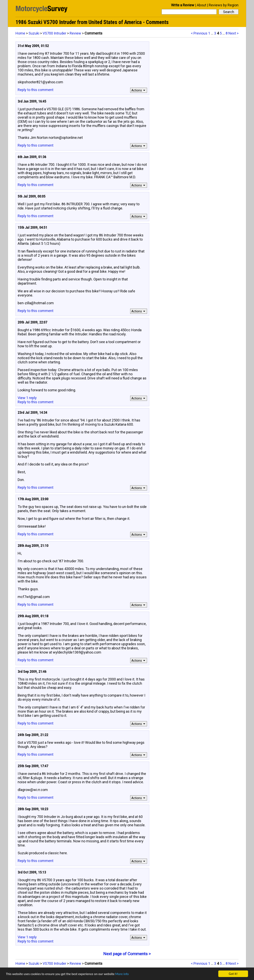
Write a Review (183, 5)
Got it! (233, 974)
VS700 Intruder (54, 33)
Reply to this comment (36, 90)
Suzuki (34, 33)
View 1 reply (27, 398)
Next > (233, 33)
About (202, 5)
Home (20, 33)
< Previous (199, 33)
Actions (139, 90)
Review (75, 33)
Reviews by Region (224, 5)
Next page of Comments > (127, 954)
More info (122, 974)
